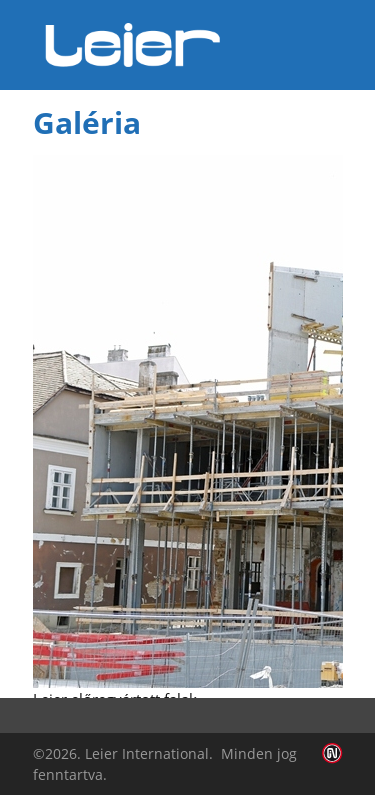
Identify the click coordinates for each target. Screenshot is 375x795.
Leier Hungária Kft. (133, 45)
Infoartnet (332, 753)
